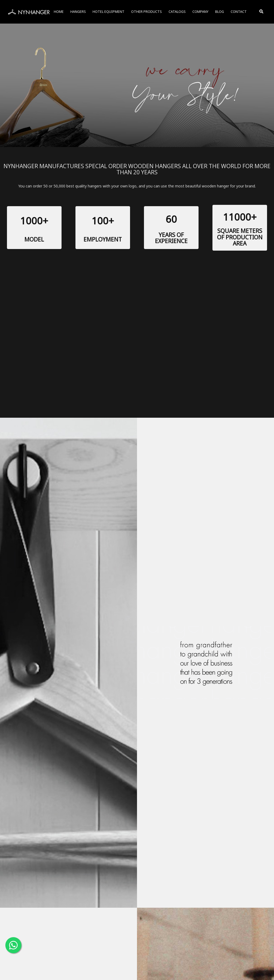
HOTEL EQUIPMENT (109, 12)
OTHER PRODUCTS (146, 12)
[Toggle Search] (262, 12)
